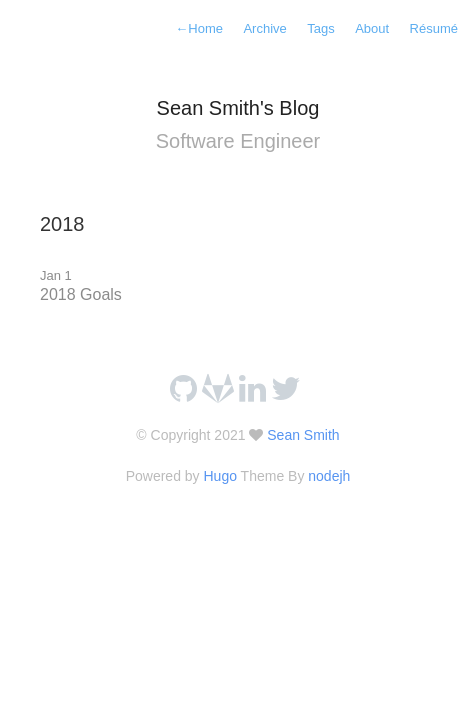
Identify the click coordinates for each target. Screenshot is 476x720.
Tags (320, 28)
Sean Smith (301, 435)
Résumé (434, 28)
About (372, 28)
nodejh (329, 476)
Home (199, 28)
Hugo (219, 476)
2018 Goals (81, 294)
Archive (264, 28)
